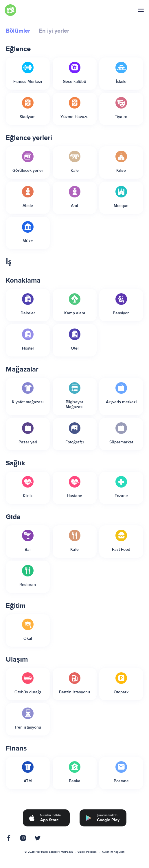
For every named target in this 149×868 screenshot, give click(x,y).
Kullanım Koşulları (113, 852)
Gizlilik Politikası (88, 852)
